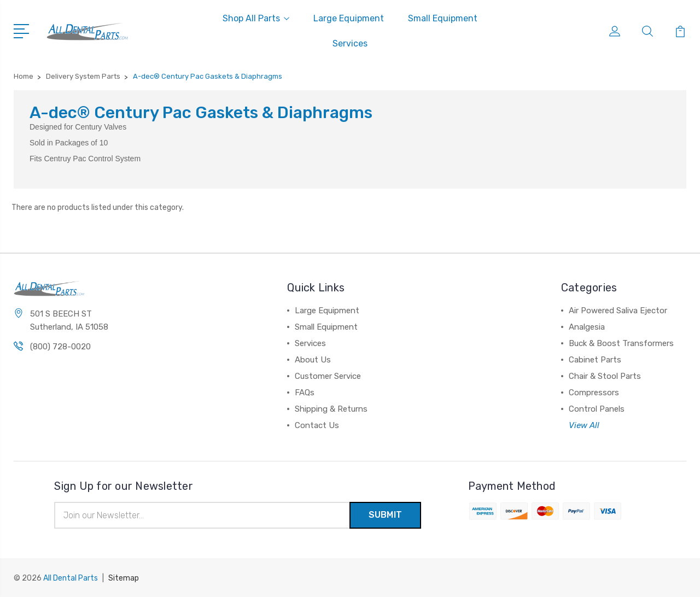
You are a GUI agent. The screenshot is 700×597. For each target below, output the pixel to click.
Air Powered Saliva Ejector (618, 311)
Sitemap (124, 578)
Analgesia (587, 327)
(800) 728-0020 (60, 347)
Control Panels (597, 409)
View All (584, 425)
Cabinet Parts (595, 360)
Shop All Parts (256, 18)
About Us (313, 360)
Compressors (594, 393)
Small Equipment (443, 18)
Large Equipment (349, 18)
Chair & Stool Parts (605, 376)
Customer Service (328, 376)
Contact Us (317, 425)
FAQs (305, 393)
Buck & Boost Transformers (621, 343)
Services (350, 43)
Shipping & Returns (331, 409)
